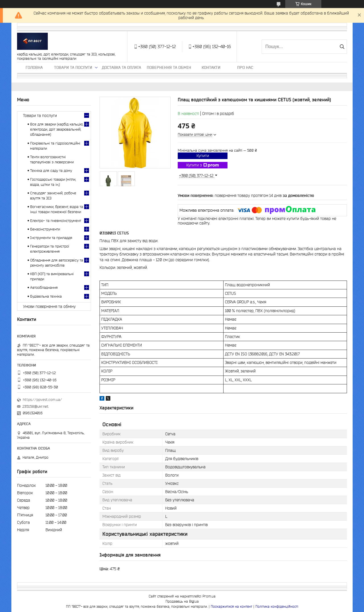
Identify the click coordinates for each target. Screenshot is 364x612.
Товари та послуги (73, 67)
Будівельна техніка (46, 296)
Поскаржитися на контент (231, 606)
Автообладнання (44, 288)
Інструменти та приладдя (51, 238)
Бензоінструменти (45, 229)
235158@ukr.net (36, 406)
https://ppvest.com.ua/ (42, 400)
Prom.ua (209, 596)
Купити (203, 156)
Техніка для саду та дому (51, 171)
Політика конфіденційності (277, 606)
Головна (34, 67)
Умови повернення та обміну (49, 306)
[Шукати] (342, 47)
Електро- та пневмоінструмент (56, 221)
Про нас (245, 67)
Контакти (211, 67)
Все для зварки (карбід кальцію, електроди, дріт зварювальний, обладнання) (57, 129)
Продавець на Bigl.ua (182, 601)
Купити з (203, 165)
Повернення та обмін (169, 67)
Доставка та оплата (121, 67)
